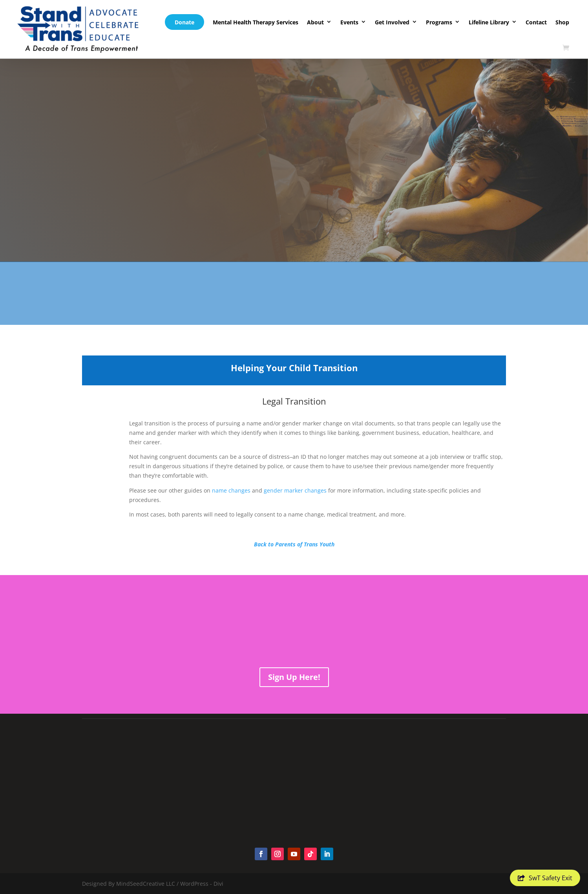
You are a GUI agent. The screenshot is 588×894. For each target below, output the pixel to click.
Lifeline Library (489, 22)
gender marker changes (295, 490)
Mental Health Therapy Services (256, 22)
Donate (184, 22)
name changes (231, 490)
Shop (562, 22)
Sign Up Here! (294, 677)
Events (349, 22)
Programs (439, 22)
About (315, 22)
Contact (536, 22)
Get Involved (392, 22)
